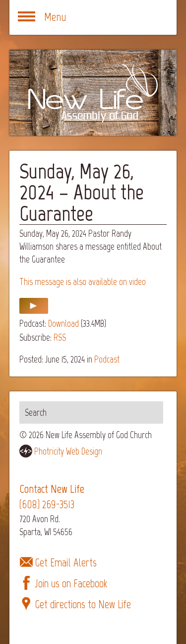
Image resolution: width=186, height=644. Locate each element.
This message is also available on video (83, 282)
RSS (60, 337)
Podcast (107, 359)
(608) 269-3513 (47, 505)
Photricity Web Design (68, 451)
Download (63, 323)
